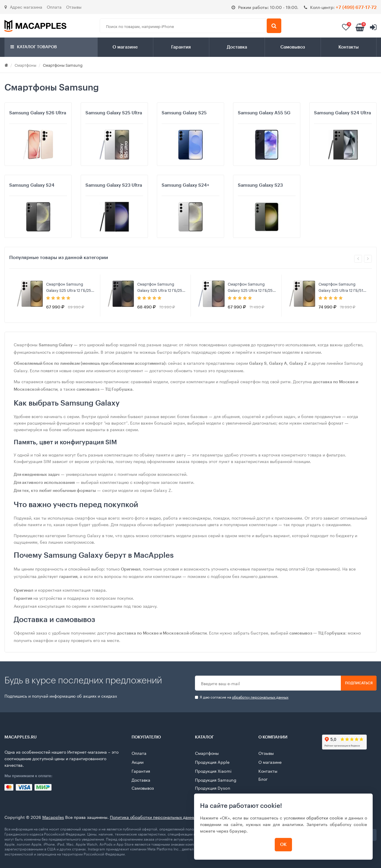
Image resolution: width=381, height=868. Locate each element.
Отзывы (74, 7)
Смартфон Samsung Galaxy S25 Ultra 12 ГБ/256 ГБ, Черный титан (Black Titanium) (161, 287)
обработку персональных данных (260, 697)
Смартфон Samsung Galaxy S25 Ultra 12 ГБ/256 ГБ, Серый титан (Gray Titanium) (70, 287)
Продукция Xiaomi (213, 771)
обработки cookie (325, 817)
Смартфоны (25, 65)
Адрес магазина (23, 7)
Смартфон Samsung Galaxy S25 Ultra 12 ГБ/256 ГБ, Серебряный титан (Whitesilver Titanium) (251, 287)
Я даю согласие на (242, 697)
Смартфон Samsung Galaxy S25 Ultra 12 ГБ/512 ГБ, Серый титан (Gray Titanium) (342, 287)
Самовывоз (293, 47)
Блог (263, 779)
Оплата (54, 7)
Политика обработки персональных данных (154, 817)
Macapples (53, 817)
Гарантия (181, 47)
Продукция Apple (212, 762)
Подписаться (359, 683)
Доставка (237, 47)
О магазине (125, 47)
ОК (283, 845)
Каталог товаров (34, 47)
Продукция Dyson (213, 788)
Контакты (349, 47)
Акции (138, 762)
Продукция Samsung (216, 780)
